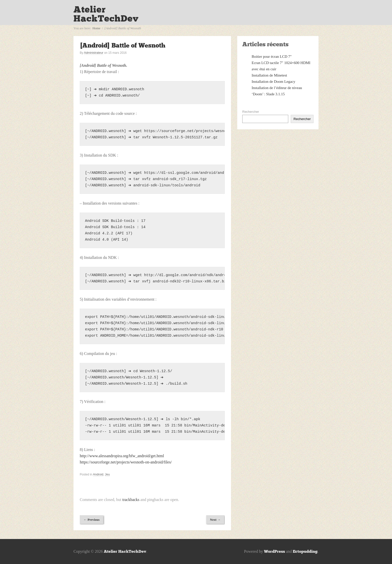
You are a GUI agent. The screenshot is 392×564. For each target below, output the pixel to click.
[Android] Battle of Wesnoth (123, 45)
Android (98, 474)
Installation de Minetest (269, 75)
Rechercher (251, 112)
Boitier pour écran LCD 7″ (272, 57)
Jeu (107, 474)
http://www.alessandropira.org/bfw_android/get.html (122, 456)
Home (96, 28)
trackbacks (131, 500)
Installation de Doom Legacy (274, 82)
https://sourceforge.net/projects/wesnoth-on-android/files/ (126, 462)
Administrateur (94, 53)
